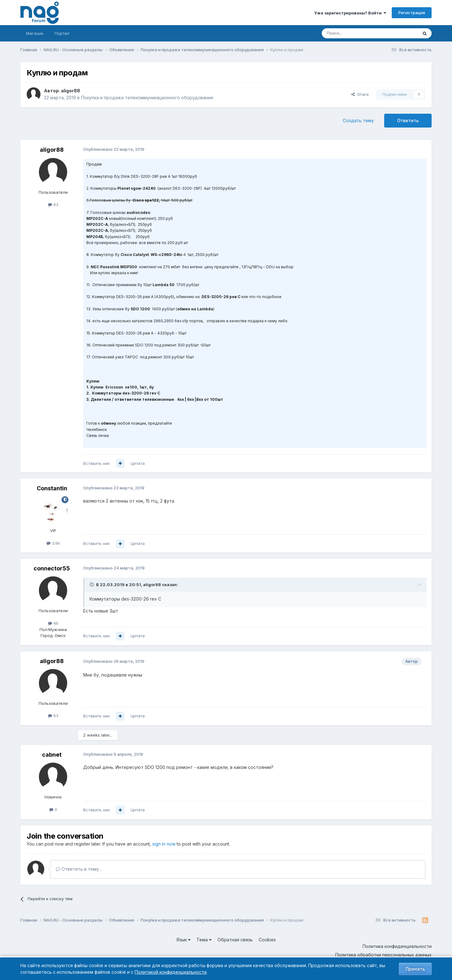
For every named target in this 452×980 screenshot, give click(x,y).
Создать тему (358, 120)
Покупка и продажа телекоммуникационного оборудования (147, 98)
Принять (415, 969)
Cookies (267, 940)
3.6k (53, 543)
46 (53, 623)
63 (53, 204)
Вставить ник (97, 463)
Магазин (35, 33)
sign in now (164, 844)
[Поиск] (352, 33)
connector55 (52, 568)
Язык (183, 940)
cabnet (52, 755)
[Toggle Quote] (92, 585)
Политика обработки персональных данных (383, 955)
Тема (204, 940)
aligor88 (70, 91)
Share (360, 94)
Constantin (52, 488)
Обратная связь (235, 940)
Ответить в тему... (79, 869)
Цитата (138, 463)
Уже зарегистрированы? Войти (350, 13)
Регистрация (412, 13)
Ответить (408, 120)
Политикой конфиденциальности (171, 972)
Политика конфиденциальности (397, 946)
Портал (62, 33)
